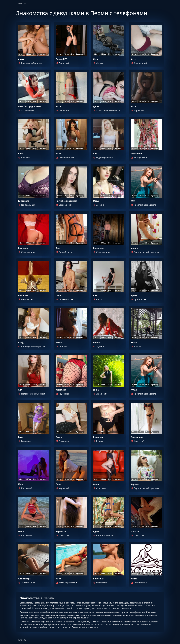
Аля (95, 295)
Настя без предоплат (66, 201)
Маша (96, 201)
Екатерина (136, 154)
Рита (21, 437)
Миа (20, 484)
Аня (95, 154)
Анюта (134, 579)
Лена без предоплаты (29, 106)
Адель (96, 531)
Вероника (23, 295)
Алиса (21, 59)
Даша (96, 106)
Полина (97, 343)
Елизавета (24, 201)
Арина (134, 295)
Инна (96, 390)
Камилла (23, 248)
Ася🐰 (21, 343)
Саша (58, 295)
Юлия (134, 343)
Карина (135, 484)
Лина (58, 484)
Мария (134, 248)
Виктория (98, 579)
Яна (58, 248)
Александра (137, 437)
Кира (58, 579)
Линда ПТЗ (61, 59)
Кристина (61, 390)
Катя (133, 59)
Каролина (98, 248)
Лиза (96, 59)
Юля (133, 201)
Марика (135, 531)
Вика (58, 106)
